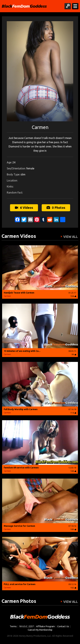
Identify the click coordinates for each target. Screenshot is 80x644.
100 (73, 529)
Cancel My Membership (40, 630)
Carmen (7, 296)
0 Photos (56, 208)
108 (73, 471)
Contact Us (63, 626)
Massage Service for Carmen (19, 526)
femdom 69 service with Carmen (21, 468)
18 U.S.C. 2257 (26, 626)
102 (73, 588)
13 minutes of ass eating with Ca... (22, 351)
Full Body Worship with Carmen (21, 409)
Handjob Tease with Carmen (19, 293)
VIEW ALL (71, 237)
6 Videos (24, 208)
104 (73, 296)
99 (74, 354)
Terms (13, 626)
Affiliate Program (45, 626)
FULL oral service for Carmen (20, 584)
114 (73, 413)
